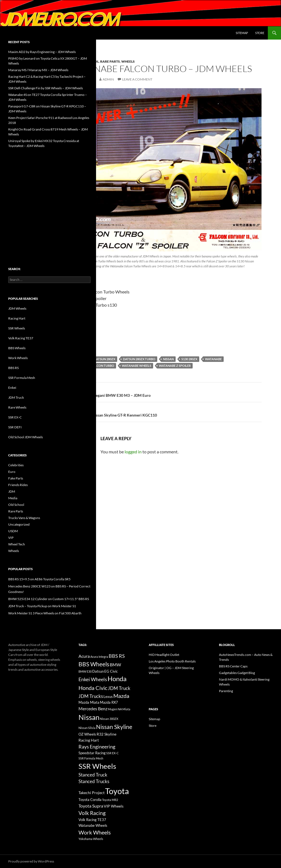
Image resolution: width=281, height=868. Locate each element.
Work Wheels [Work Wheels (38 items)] (95, 832)
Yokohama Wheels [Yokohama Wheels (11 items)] (91, 839)
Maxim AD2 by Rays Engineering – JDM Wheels (42, 52)
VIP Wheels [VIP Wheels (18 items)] (114, 806)
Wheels (128, 61)
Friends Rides (18, 485)
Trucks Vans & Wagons (24, 518)
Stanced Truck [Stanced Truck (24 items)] (93, 775)
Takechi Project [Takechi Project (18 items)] (92, 793)
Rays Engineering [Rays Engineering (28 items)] (97, 747)
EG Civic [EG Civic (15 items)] (111, 671)
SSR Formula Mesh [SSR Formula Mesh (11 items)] (91, 758)
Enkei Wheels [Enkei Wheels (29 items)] (93, 679)
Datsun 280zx (105, 359)
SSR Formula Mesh (22, 378)
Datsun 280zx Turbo (139, 359)
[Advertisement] (49, 196)
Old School (16, 505)
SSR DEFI (15, 427)
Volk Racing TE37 (21, 338)
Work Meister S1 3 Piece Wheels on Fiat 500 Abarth (45, 613)
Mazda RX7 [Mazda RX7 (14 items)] (109, 702)
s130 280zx (189, 359)
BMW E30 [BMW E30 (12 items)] (85, 671)
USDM (13, 531)
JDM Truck (16, 397)
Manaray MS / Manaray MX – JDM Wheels (38, 70)
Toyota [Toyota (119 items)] (117, 791)
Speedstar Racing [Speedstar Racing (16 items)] (92, 753)
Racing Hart (17, 318)
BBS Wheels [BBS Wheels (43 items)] (94, 664)
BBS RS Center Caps (233, 666)
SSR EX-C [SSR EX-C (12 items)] (113, 753)
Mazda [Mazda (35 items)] (121, 696)
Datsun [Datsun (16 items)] (98, 671)
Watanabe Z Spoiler (175, 366)
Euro (12, 472)
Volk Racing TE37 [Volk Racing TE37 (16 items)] (92, 820)
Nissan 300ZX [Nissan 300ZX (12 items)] (109, 719)
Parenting (226, 691)
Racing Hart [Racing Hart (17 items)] (89, 740)
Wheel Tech (17, 544)
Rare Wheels (17, 407)
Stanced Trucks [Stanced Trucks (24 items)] (94, 781)
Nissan (168, 359)
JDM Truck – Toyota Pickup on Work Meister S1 (42, 606)
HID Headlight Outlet (164, 655)
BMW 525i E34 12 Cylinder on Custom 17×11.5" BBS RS (49, 599)
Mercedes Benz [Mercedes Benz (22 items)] (93, 708)
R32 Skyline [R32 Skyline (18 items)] (106, 734)
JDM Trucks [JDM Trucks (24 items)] (91, 696)
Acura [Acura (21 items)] (84, 656)
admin (108, 79)
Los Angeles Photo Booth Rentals (172, 661)
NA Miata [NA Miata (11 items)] (124, 709)
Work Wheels (18, 358)
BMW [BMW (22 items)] (115, 665)
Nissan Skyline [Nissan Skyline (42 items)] (114, 727)
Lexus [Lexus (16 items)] (108, 697)
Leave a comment (137, 79)
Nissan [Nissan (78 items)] (89, 717)
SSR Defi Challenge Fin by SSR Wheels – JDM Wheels (46, 88)
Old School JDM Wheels (26, 437)
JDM (12, 491)
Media (13, 498)
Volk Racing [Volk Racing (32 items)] (92, 813)
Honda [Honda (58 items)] (117, 679)
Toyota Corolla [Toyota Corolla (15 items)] (90, 800)
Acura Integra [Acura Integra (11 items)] (99, 657)
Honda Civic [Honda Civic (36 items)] (93, 688)
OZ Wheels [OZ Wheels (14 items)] (87, 734)
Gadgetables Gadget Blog (237, 673)
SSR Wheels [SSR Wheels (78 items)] (97, 766)
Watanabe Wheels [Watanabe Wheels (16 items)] (93, 825)
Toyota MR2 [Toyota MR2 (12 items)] (110, 800)
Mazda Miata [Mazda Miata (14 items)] (89, 702)
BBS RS (13, 368)
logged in (133, 452)
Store (260, 33)
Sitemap (242, 33)
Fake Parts (16, 478)
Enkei (12, 388)
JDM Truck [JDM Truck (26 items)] (119, 688)
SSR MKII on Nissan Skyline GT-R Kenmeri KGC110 (165, 411)
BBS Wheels (17, 348)
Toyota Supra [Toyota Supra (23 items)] (91, 806)
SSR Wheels (17, 328)
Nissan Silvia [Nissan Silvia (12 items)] (87, 728)
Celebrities (16, 465)
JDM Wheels (17, 308)
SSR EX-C (15, 417)
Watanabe (213, 359)
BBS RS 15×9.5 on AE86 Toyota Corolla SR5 (39, 579)
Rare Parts (110, 61)
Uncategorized (19, 524)
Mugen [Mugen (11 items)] (113, 709)
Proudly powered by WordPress (31, 861)
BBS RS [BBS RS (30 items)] (117, 656)
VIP (11, 538)
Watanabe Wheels (137, 366)
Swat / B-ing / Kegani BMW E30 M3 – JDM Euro (165, 392)
